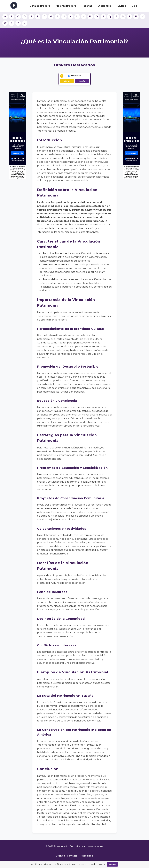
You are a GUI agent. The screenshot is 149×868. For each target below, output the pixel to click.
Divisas (122, 6)
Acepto (112, 864)
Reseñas (87, 6)
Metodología (86, 856)
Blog (134, 6)
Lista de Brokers (40, 6)
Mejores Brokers (66, 6)
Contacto (72, 856)
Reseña (82, 81)
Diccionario (105, 6)
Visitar (67, 81)
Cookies (60, 856)
